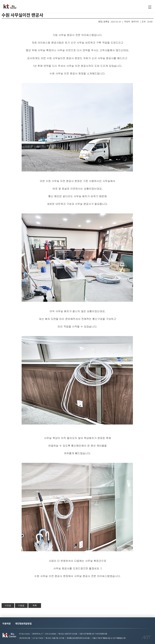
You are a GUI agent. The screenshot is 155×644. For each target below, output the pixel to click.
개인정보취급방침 (23, 623)
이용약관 (7, 623)
